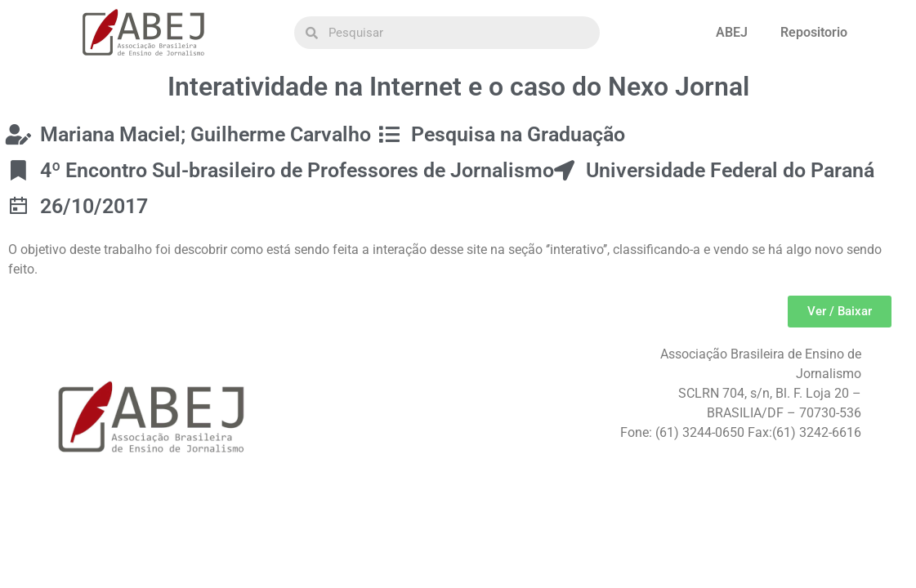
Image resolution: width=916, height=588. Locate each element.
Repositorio (814, 32)
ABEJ (732, 32)
